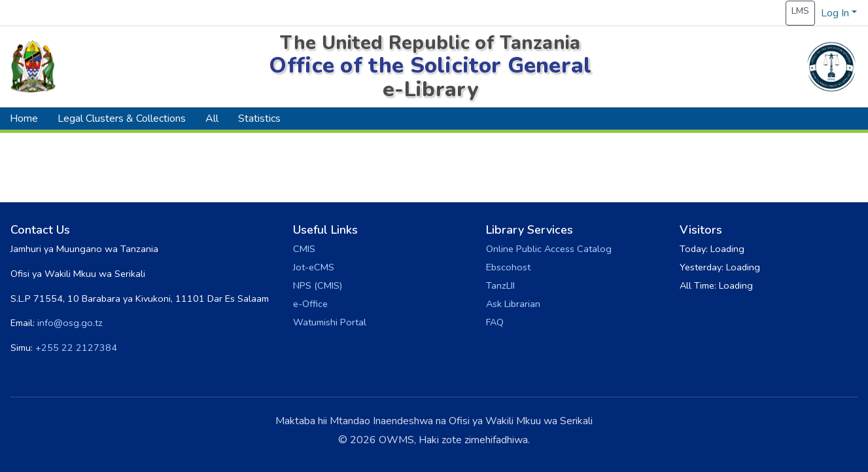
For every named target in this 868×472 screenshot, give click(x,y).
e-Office (310, 304)
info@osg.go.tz (70, 323)
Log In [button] (836, 13)
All (212, 118)
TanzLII (500, 285)
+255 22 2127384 (76, 348)
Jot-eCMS (314, 267)
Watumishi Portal (330, 322)
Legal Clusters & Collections (122, 118)
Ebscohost (508, 267)
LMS (800, 11)
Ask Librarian (513, 304)
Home (24, 118)
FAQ (495, 322)
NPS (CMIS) (318, 285)
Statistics (259, 118)
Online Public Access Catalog (549, 249)
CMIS (304, 249)
